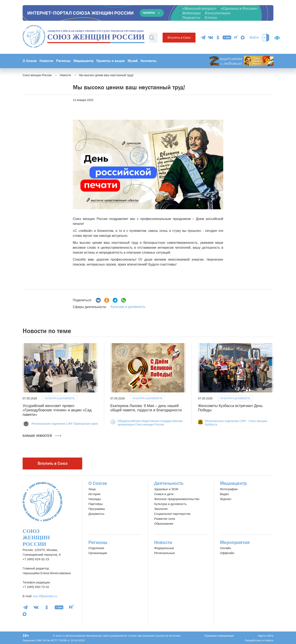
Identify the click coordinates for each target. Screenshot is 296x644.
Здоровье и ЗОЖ (166, 489)
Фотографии (229, 489)
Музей (133, 61)
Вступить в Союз (179, 37)
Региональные (164, 553)
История (94, 494)
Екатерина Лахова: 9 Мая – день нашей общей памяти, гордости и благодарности (146, 408)
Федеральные (164, 548)
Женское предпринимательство (177, 499)
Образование (164, 524)
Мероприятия (235, 542)
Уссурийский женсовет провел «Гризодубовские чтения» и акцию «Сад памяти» (57, 410)
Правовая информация (219, 636)
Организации (98, 553)
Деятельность (169, 483)
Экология (161, 509)
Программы (97, 509)
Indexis (269, 640)
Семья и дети (164, 494)
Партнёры (96, 504)
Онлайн (225, 548)
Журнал (226, 499)
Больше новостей (42, 436)
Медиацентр (83, 61)
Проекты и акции (111, 61)
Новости (46, 61)
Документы (96, 514)
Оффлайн (227, 553)
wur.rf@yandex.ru (45, 596)
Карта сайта (266, 636)
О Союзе (30, 61)
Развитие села (165, 519)
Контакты (149, 61)
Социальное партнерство (172, 514)
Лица (92, 489)
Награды (95, 499)
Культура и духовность (128, 307)
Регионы (63, 61)
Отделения (96, 548)
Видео (224, 494)
